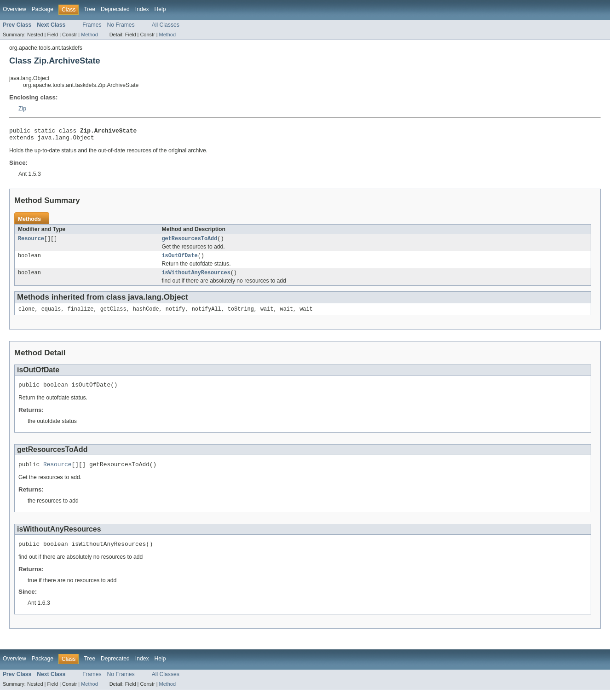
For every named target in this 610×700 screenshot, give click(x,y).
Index (142, 9)
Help (160, 9)
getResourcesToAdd (190, 242)
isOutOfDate (180, 260)
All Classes (166, 25)
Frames (92, 25)
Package (43, 9)
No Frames (121, 25)
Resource (31, 242)
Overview (14, 9)
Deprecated (115, 9)
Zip (22, 109)
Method (89, 35)
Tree (89, 9)
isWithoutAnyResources (196, 278)
